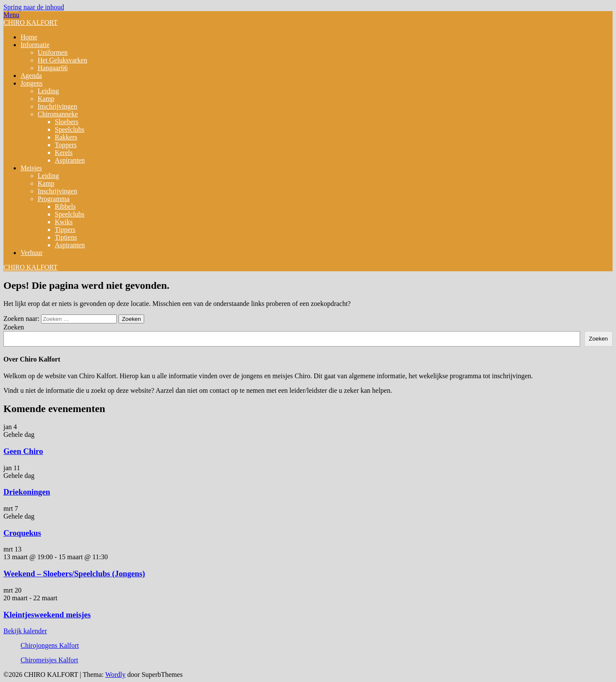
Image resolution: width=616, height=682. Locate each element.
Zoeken (14, 327)
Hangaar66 (53, 68)
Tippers (65, 230)
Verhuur (32, 253)
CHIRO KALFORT (31, 22)
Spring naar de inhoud (34, 7)
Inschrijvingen (57, 106)
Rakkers (66, 137)
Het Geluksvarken (62, 60)
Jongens (32, 83)
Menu (11, 15)
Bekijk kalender (25, 631)
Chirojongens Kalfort (50, 645)
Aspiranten (70, 160)
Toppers (66, 145)
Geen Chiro (23, 451)
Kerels (64, 153)
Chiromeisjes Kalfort (49, 660)
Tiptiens (66, 237)
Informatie (35, 45)
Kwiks (64, 222)
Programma (54, 199)
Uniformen (53, 52)
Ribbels (65, 206)
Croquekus (22, 533)
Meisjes (31, 168)
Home (29, 37)
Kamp (46, 99)
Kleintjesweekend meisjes (47, 615)
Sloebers (67, 122)
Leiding (48, 91)
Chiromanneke (58, 114)
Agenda (31, 76)
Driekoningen (27, 492)
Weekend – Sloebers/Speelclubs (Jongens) (74, 574)
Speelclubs (70, 129)
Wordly (115, 675)
